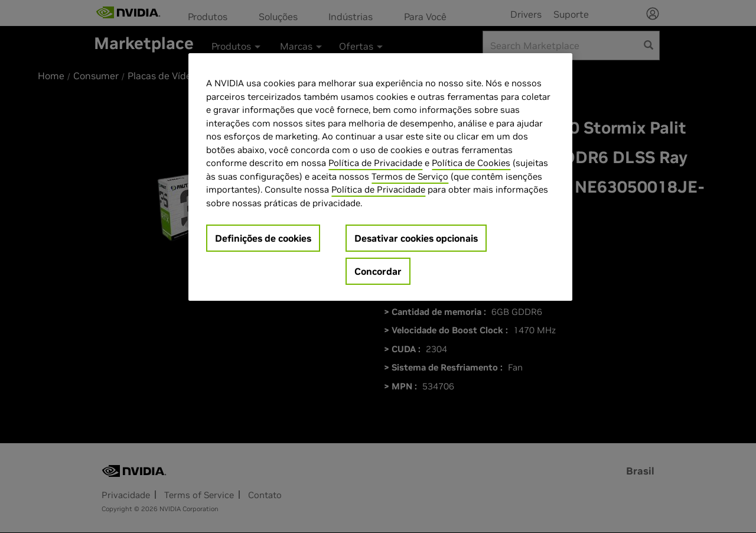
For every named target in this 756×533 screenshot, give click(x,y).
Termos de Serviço (410, 176)
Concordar (378, 271)
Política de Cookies (471, 163)
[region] (380, 177)
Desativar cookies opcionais (416, 238)
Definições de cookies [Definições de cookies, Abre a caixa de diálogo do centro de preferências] (263, 238)
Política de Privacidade (375, 163)
